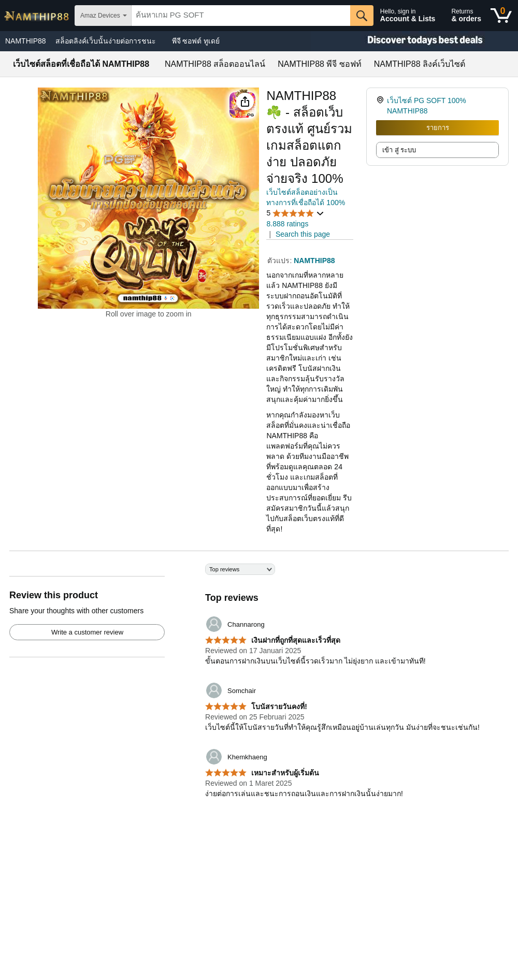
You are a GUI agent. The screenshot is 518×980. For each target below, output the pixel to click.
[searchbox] (241, 16)
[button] (245, 102)
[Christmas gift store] (414, 41)
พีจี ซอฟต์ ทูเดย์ (196, 41)
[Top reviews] (259, 687)
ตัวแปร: (280, 261)
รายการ (438, 128)
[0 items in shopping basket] (501, 16)
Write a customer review (87, 632)
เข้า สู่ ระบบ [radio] (399, 150)
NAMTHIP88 (26, 41)
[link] (382, 106)
